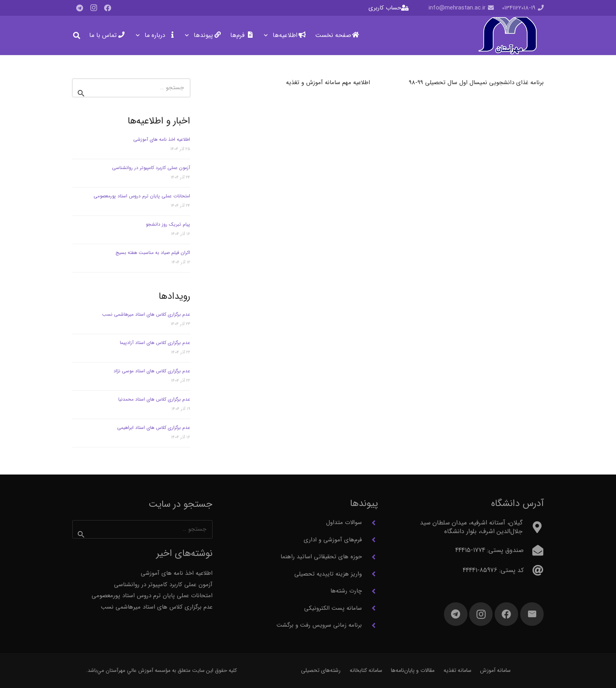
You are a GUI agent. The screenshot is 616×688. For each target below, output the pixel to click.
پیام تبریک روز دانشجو (168, 224)
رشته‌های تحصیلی (321, 670)
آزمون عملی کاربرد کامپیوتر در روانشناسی (151, 168)
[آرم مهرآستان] (507, 36)
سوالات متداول (344, 522)
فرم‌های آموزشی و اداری (333, 540)
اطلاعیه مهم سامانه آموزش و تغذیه (328, 83)
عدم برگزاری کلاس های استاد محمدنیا (154, 399)
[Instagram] (93, 8)
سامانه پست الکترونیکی (333, 608)
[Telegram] (79, 8)
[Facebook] (108, 8)
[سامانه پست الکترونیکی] (370, 608)
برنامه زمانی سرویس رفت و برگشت (319, 625)
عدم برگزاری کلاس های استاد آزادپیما (155, 343)
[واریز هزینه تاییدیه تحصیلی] (370, 574)
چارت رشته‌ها (346, 591)
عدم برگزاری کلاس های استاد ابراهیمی (154, 428)
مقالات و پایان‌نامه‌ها (413, 670)
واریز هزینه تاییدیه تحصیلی (328, 574)
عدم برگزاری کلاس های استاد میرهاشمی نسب (146, 314)
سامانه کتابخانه (366, 670)
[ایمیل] (532, 614)
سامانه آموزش (495, 670)
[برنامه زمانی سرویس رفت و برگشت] (370, 625)
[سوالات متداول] (370, 523)
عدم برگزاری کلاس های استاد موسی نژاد (152, 371)
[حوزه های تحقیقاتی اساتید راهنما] (370, 557)
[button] (267, 35)
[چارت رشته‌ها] (370, 591)
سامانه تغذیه (457, 670)
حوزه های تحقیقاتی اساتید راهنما (321, 557)
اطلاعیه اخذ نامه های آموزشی (162, 139)
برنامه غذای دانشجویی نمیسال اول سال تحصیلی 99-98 (476, 83)
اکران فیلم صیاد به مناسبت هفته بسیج (153, 253)
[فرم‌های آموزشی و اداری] (370, 540)
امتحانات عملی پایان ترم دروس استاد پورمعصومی (142, 196)
